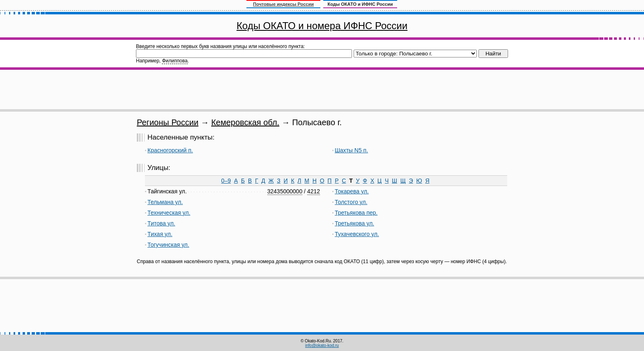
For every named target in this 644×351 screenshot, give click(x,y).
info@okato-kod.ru (322, 345)
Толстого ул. (351, 202)
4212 (314, 191)
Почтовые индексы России (283, 4)
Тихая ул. (160, 234)
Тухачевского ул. (357, 234)
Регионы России (168, 122)
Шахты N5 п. (351, 150)
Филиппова (175, 61)
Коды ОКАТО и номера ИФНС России (322, 26)
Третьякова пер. (356, 213)
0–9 (226, 181)
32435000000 (285, 191)
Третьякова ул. (354, 223)
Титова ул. (161, 223)
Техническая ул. (169, 213)
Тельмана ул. (165, 202)
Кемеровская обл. (245, 122)
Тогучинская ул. (168, 245)
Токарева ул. (352, 191)
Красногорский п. (170, 150)
